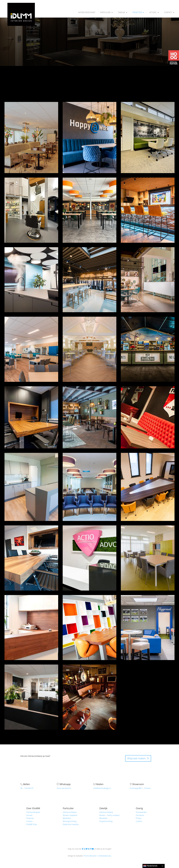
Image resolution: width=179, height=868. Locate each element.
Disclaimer (140, 815)
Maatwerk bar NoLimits (148, 348)
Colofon (139, 821)
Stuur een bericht (64, 788)
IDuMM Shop (32, 824)
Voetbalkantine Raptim (148, 626)
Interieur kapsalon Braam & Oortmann (31, 210)
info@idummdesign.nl (102, 788)
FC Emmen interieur (148, 417)
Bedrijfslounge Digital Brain (148, 208)
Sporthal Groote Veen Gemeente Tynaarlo (89, 210)
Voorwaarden (141, 812)
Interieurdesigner (33, 812)
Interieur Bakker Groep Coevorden (148, 485)
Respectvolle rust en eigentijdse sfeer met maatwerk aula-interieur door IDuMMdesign (31, 137)
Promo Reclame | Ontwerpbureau (97, 856)
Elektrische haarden (71, 824)
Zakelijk (103, 808)
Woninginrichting (70, 821)
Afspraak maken (136, 758)
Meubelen (67, 818)
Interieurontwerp (70, 812)
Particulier (68, 808)
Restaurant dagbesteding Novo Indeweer (31, 349)
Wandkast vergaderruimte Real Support (89, 627)
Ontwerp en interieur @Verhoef (89, 134)
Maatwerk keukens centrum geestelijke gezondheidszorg (31, 487)
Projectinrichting (106, 821)
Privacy (139, 818)
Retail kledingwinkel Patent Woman (89, 280)
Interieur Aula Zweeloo (89, 348)
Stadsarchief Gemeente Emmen (148, 134)
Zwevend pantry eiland (31, 278)
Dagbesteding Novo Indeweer (148, 558)
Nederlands (150, 866)
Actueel (29, 815)
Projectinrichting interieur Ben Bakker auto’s (31, 697)
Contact (30, 821)
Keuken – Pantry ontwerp (109, 815)
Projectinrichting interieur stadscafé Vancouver (89, 697)
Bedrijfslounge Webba (89, 417)
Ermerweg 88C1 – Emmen (140, 788)
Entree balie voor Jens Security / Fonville (31, 627)
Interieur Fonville (31, 556)
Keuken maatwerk (70, 815)
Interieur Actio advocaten (89, 556)
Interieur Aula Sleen (89, 484)
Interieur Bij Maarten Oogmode (148, 280)
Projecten (30, 818)
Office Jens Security (31, 417)
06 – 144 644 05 (27, 788)
